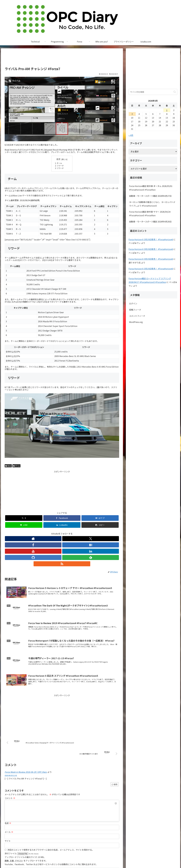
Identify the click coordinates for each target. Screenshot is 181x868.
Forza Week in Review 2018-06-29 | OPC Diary (26, 740)
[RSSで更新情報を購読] (85, 532)
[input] (153, 92)
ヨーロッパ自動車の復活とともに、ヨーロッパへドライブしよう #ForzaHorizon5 (152, 204)
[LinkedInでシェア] (91, 518)
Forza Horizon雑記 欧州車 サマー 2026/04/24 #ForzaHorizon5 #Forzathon (150, 214)
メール (9, 800)
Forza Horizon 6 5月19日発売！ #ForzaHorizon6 (151, 239)
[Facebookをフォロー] (50, 532)
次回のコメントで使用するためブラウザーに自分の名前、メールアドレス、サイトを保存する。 (51, 818)
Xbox (8, 466)
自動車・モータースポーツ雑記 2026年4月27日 (150, 196)
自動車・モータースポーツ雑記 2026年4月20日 (150, 222)
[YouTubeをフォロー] (62, 532)
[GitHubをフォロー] (73, 532)
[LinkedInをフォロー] (68, 532)
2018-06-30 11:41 (11, 743)
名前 (8, 791)
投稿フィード (135, 310)
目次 (58, 159)
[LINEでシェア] (72, 518)
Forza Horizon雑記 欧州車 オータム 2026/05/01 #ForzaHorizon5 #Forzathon (151, 188)
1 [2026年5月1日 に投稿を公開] (167, 110)
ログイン (133, 303)
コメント (10, 766)
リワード (60, 166)
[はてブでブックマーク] (52, 518)
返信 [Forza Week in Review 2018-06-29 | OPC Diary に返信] (115, 752)
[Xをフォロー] (44, 532)
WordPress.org (136, 322)
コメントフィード (137, 316)
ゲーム (16, 466)
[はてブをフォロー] (56, 532)
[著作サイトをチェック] (39, 532)
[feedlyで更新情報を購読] (79, 532)
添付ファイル (11, 821)
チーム (59, 163)
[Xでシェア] (14, 518)
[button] (110, 518)
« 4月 (131, 135)
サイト (8, 809)
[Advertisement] (62, 59)
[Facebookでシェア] (33, 518)
